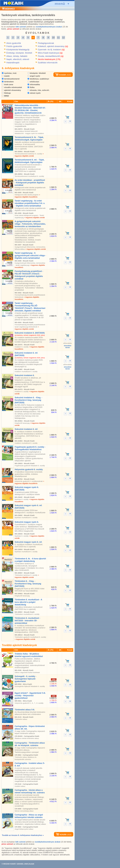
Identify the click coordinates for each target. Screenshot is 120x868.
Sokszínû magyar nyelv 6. (27, 522)
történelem (8, 82)
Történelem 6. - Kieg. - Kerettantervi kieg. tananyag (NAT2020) (28, 584)
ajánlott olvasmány (11, 90)
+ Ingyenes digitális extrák (34, 218)
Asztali (31, 864)
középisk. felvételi (37, 73)
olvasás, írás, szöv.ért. (39, 90)
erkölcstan (33, 82)
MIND (5, 96)
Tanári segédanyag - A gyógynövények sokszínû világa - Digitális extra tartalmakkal (30, 255)
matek (6, 76)
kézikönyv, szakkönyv (38, 79)
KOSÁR (61, 75)
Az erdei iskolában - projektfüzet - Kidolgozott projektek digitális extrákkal (30, 183)
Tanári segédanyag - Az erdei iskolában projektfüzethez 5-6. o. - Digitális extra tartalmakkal (30, 203)
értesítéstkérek (68, 347)
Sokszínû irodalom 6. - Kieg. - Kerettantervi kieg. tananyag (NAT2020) (28, 400)
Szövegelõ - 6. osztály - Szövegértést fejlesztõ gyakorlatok (26, 679)
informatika (34, 85)
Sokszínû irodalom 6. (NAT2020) (30, 333)
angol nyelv (34, 76)
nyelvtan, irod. (9, 73)
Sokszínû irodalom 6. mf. (26, 429)
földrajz (6, 93)
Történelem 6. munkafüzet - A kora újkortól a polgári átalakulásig (28, 602)
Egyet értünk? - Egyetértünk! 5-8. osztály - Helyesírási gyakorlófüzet (30, 696)
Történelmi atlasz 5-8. (25, 710)
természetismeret (11, 79)
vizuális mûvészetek (12, 87)
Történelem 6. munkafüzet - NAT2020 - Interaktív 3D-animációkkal (27, 621)
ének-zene (8, 85)
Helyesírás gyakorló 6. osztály (29, 469)
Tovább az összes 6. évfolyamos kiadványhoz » (23, 835)
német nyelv (34, 93)
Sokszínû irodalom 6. (25, 375)
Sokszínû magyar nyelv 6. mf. (28, 542)
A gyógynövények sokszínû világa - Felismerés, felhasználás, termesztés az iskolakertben (30, 224)
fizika (31, 87)
